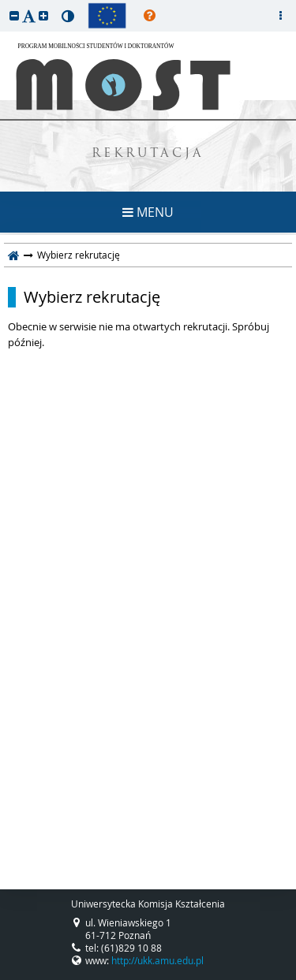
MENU (148, 212)
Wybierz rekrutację (92, 297)
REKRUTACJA (148, 154)
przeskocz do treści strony (4, 4)
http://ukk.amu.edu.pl (157, 960)
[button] (14, 15)
